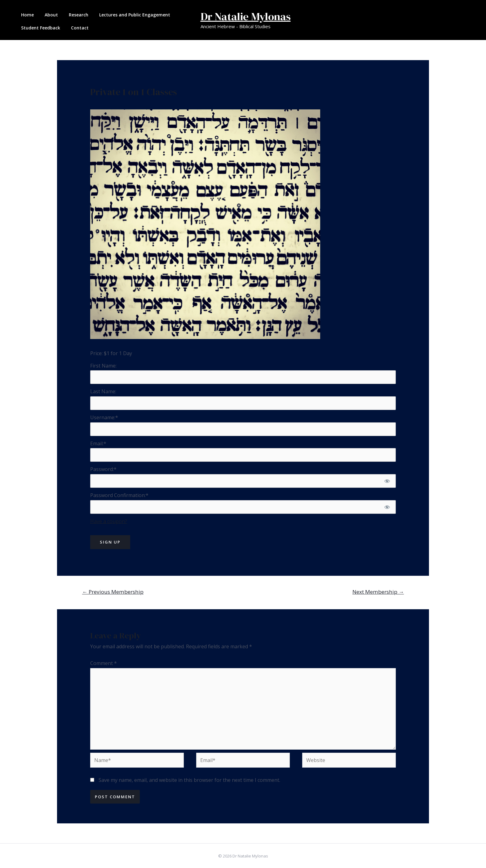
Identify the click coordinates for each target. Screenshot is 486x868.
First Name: (103, 366)
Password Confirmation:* (119, 495)
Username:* (104, 417)
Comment (104, 663)
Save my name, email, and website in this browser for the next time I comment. (189, 780)
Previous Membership (113, 592)
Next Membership (378, 592)
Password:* (103, 469)
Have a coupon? (109, 521)
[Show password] (387, 481)
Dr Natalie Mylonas (246, 16)
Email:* (98, 443)
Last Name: (103, 391)
